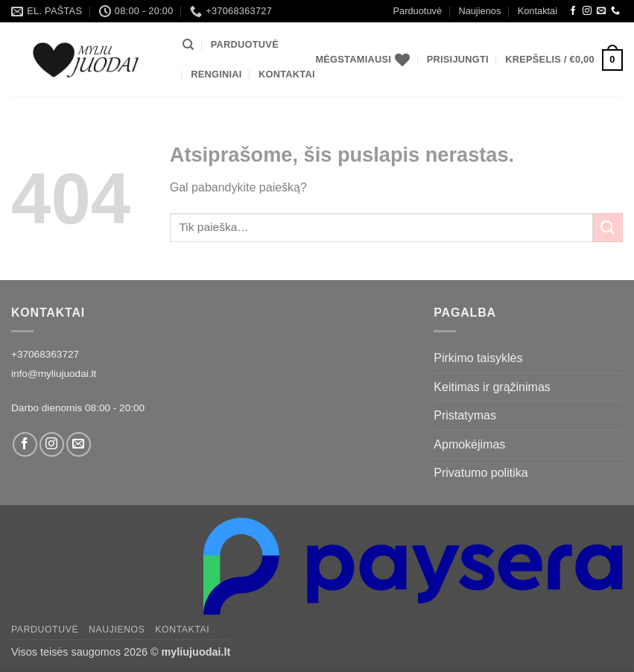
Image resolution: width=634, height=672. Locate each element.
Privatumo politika (481, 473)
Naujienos (479, 11)
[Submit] (608, 228)
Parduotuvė (418, 11)
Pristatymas (465, 415)
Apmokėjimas (469, 444)
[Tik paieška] (188, 45)
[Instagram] (587, 11)
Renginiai (216, 74)
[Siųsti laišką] (601, 11)
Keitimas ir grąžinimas (492, 387)
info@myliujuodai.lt (54, 374)
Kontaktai (538, 11)
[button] (458, 60)
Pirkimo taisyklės (478, 358)
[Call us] (615, 11)
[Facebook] (573, 11)
